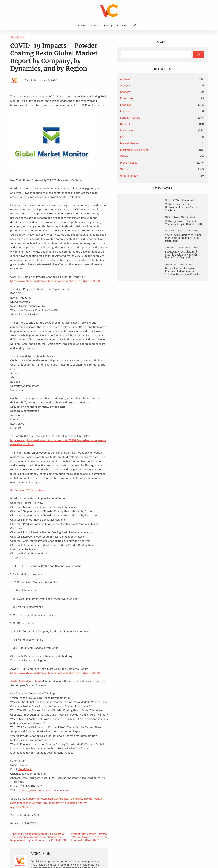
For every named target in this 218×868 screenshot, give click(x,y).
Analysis (153, 85)
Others (152, 156)
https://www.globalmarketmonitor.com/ (45, 719)
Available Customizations (26, 619)
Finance (153, 111)
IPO (151, 137)
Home (81, 26)
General (153, 124)
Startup (153, 169)
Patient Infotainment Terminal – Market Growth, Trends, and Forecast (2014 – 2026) (112, 762)
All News (154, 79)
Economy (154, 92)
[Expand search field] (135, 26)
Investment (155, 131)
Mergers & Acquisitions (162, 150)
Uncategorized (157, 176)
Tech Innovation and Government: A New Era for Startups (185, 208)
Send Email (25, 703)
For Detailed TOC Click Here (28, 436)
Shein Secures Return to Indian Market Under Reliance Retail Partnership (185, 245)
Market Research (159, 143)
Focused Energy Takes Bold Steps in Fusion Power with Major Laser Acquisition (185, 269)
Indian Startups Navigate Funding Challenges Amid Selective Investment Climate (186, 290)
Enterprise (155, 98)
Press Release (18, 37)
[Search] (198, 55)
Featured (154, 105)
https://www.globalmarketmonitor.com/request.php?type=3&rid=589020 (55, 257)
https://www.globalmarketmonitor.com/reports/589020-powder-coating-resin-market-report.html (70, 399)
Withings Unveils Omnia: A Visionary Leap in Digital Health (185, 226)
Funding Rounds (158, 118)
